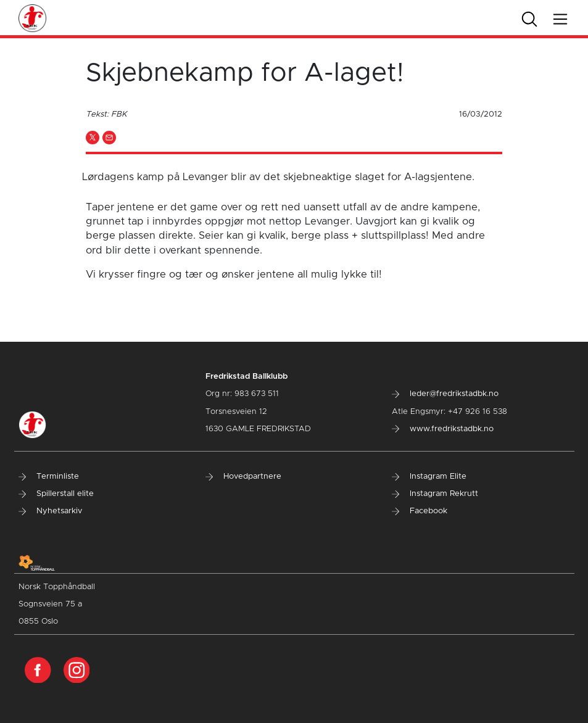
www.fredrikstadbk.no (443, 429)
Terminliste (49, 477)
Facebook (420, 511)
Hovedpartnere (243, 477)
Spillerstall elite (56, 494)
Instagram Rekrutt (435, 494)
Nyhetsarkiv (50, 511)
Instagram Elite (429, 477)
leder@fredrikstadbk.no (445, 394)
